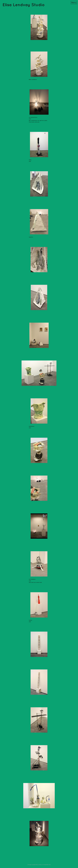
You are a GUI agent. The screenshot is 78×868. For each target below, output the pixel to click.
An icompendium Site (46, 865)
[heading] (24, 5)
